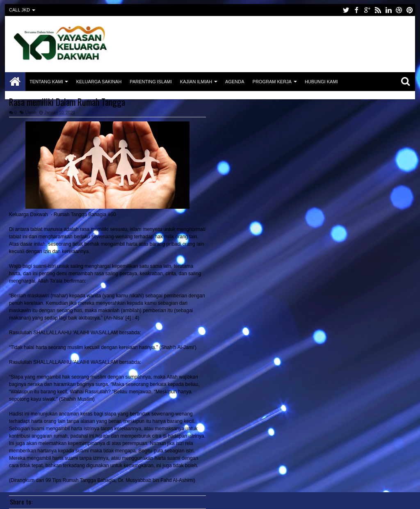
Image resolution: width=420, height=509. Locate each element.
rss (378, 10)
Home (15, 82)
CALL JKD (19, 10)
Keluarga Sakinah (99, 82)
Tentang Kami (46, 82)
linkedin (388, 10)
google (367, 10)
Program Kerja (272, 82)
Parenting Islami (151, 82)
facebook (356, 10)
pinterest (410, 10)
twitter (346, 10)
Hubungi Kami (321, 82)
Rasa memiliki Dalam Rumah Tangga (67, 102)
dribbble (399, 10)
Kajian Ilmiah (196, 82)
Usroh (31, 113)
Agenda (235, 82)
